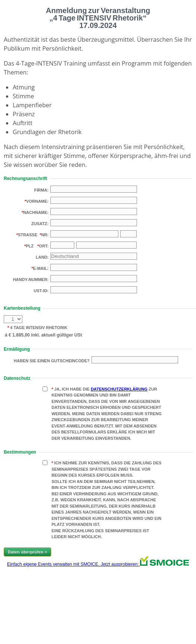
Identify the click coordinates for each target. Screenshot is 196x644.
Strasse (28, 235)
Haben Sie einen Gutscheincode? (52, 361)
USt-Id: (41, 291)
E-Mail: (41, 268)
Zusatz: (40, 224)
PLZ (30, 246)
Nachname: (36, 212)
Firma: (42, 190)
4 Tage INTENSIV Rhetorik (38, 328)
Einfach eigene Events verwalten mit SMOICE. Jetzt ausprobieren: (98, 564)
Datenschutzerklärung (119, 389)
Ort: (44, 246)
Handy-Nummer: (31, 280)
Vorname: (37, 201)
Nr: (45, 235)
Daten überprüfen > (27, 552)
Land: (42, 257)
